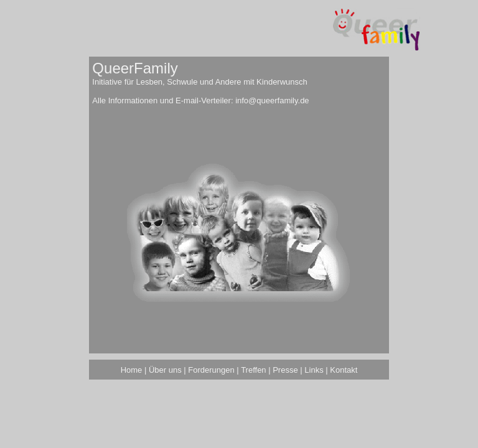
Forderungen (211, 370)
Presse (285, 370)
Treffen (253, 370)
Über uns (165, 370)
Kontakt (344, 370)
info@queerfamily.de (272, 100)
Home (132, 370)
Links (314, 370)
